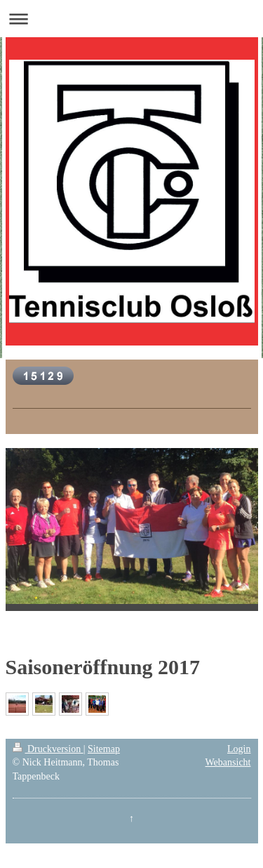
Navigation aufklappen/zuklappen (131, 19)
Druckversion (48, 749)
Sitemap (104, 749)
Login (239, 749)
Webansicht (228, 762)
